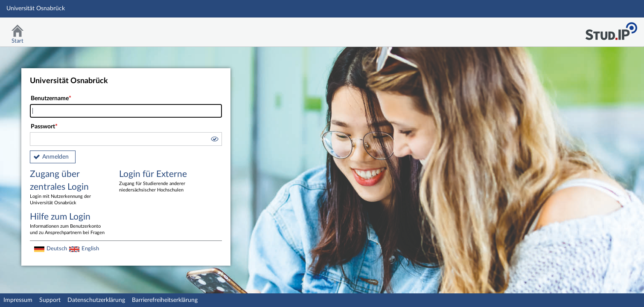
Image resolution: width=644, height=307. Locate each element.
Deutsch (57, 249)
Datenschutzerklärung (96, 300)
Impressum (18, 300)
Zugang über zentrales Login (68, 188)
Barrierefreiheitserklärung (165, 300)
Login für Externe (157, 182)
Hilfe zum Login (68, 224)
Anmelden (55, 157)
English (90, 249)
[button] (214, 140)
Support (50, 300)
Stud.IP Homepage (611, 29)
